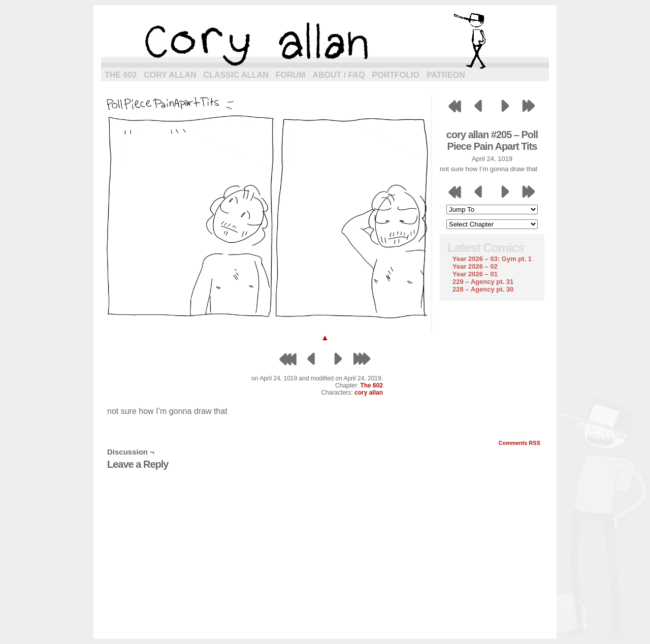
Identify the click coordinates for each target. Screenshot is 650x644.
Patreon (446, 75)
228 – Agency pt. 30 (483, 289)
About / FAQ (339, 75)
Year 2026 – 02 (475, 266)
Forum (291, 75)
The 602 (121, 75)
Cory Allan (170, 75)
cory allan (325, 41)
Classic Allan (236, 75)
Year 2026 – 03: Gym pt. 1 (492, 259)
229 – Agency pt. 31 (483, 282)
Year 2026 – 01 (475, 274)
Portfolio (396, 75)
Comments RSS (519, 443)
